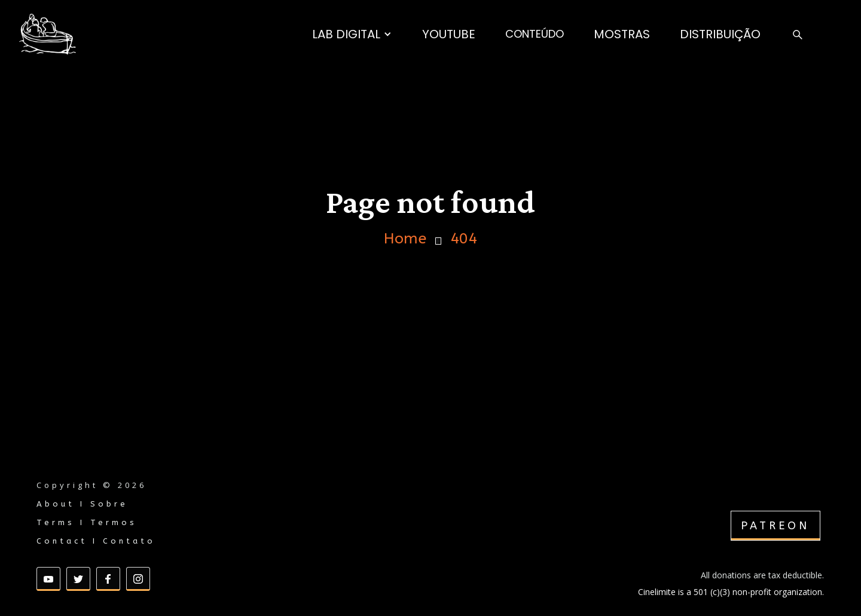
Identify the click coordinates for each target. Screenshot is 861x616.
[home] (48, 34)
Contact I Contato (96, 541)
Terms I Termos (87, 522)
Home (405, 239)
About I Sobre (82, 504)
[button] (352, 34)
